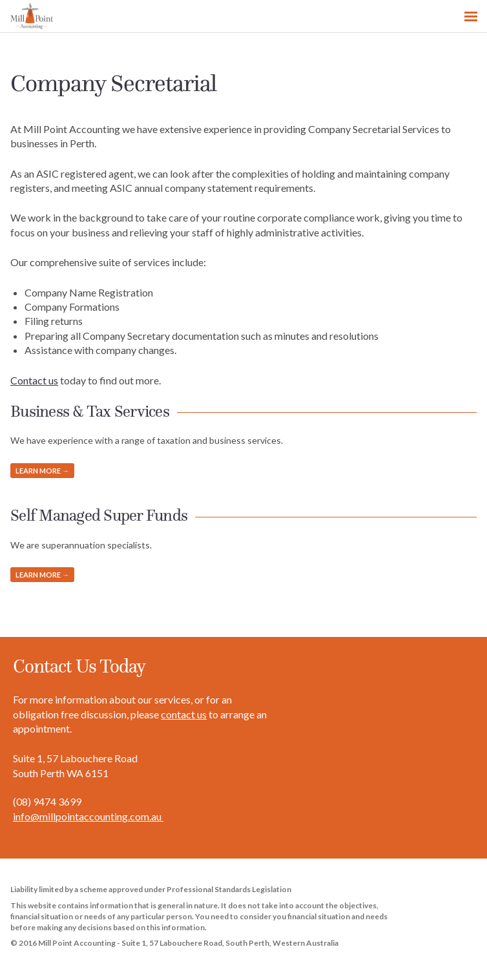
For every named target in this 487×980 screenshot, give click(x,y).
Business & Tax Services (90, 412)
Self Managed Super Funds (99, 516)
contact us (184, 714)
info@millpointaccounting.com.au (88, 816)
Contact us (34, 380)
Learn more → (42, 471)
